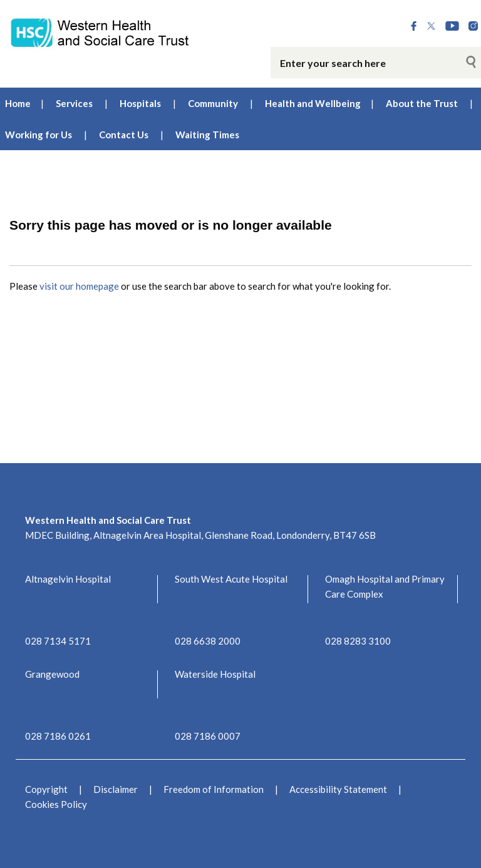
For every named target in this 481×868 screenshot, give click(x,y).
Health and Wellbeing (313, 103)
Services (74, 103)
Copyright (46, 789)
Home (18, 103)
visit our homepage (79, 286)
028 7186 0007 (208, 736)
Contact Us (124, 135)
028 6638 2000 (208, 641)
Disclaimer (116, 789)
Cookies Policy (56, 804)
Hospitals (140, 103)
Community (213, 103)
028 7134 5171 (58, 641)
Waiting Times (207, 135)
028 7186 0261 (58, 736)
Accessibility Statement (338, 789)
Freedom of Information (214, 789)
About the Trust (422, 103)
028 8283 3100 (358, 641)
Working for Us (39, 135)
